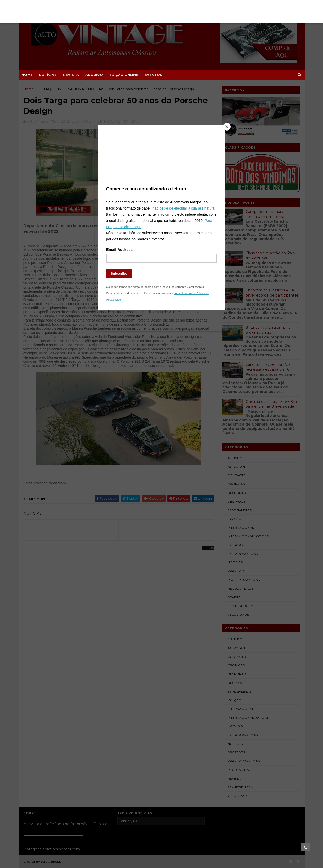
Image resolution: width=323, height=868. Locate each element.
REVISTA (71, 75)
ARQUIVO (94, 75)
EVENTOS (153, 75)
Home (27, 75)
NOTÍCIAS (48, 75)
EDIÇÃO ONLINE (124, 75)
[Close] (223, 132)
